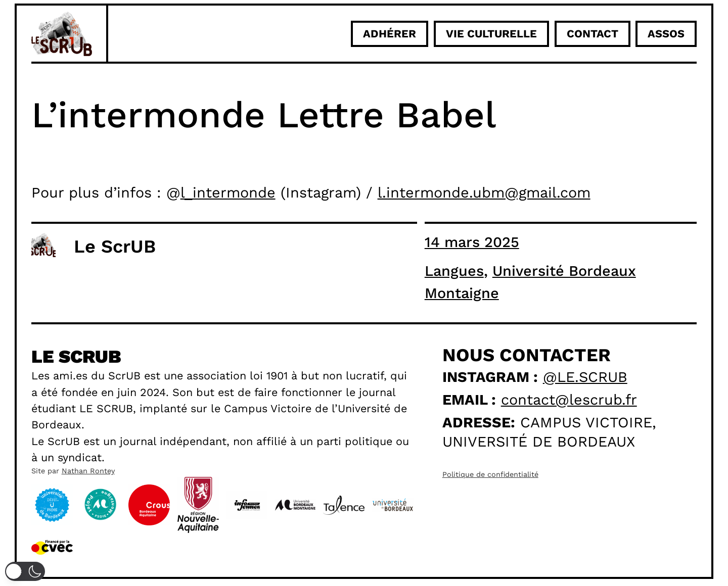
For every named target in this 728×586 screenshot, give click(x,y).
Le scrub (76, 357)
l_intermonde (228, 192)
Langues (454, 271)
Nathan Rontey (88, 471)
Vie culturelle (491, 34)
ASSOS (666, 34)
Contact (593, 34)
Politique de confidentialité (490, 474)
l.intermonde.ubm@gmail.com (484, 192)
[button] (25, 571)
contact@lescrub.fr (569, 400)
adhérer (390, 34)
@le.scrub (585, 377)
